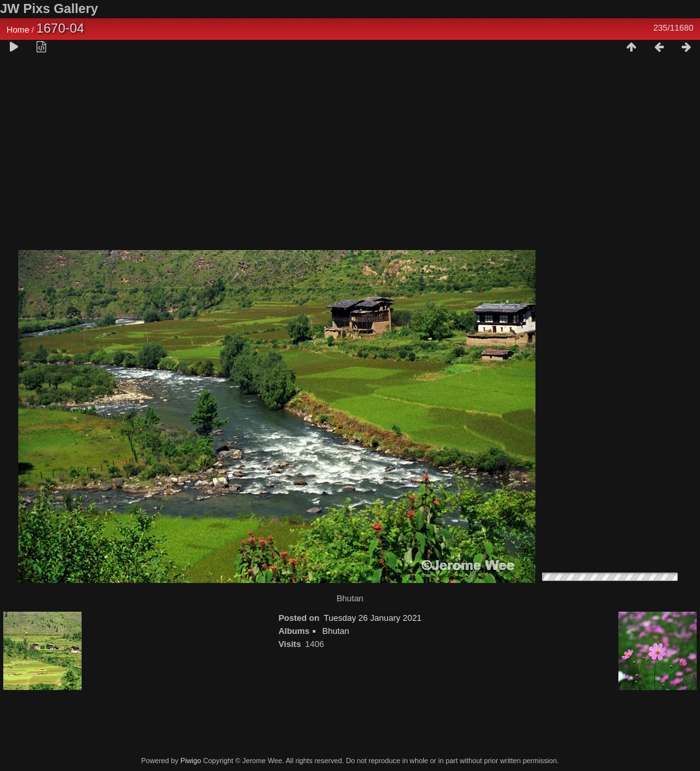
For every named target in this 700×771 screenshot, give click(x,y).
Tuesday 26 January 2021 (373, 618)
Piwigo (191, 761)
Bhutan (336, 631)
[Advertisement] (350, 157)
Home (18, 30)
